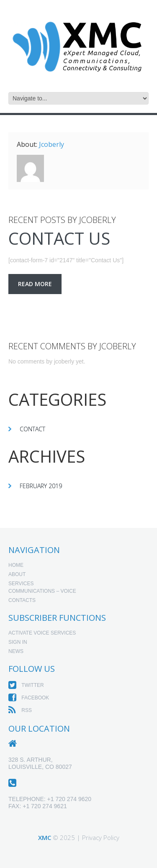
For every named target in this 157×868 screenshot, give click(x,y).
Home (16, 565)
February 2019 (41, 486)
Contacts (22, 600)
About (17, 574)
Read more (35, 284)
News (16, 651)
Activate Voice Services (42, 633)
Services (21, 584)
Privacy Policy (101, 837)
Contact (32, 429)
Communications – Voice (42, 591)
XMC (45, 837)
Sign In (18, 642)
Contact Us (59, 238)
